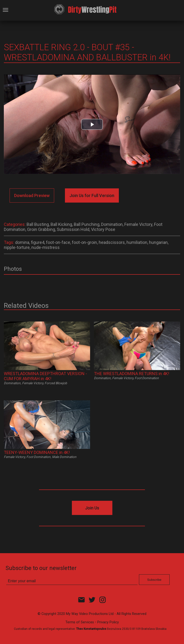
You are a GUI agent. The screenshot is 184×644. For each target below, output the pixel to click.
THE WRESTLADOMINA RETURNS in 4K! (132, 374)
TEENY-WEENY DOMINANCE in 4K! (37, 452)
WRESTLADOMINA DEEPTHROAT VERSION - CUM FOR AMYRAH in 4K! (45, 376)
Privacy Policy (108, 622)
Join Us (92, 508)
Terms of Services (80, 622)
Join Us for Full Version (92, 195)
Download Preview (32, 195)
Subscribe (154, 580)
